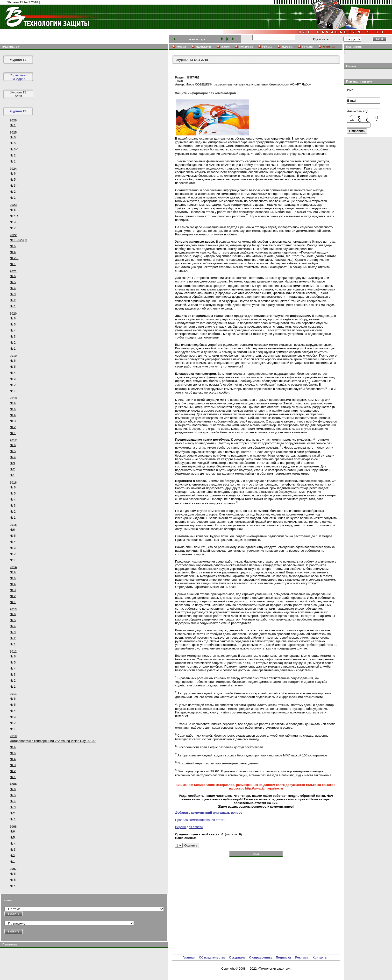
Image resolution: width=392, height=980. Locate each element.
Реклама (302, 957)
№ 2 (13, 155)
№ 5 (13, 143)
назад (256, 854)
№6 (12, 530)
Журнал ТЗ (18, 60)
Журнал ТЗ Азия (18, 94)
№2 (12, 469)
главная (181, 47)
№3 (12, 463)
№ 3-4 (14, 149)
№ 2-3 (14, 258)
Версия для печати (189, 827)
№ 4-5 (14, 216)
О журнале (237, 957)
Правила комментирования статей (200, 820)
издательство (204, 47)
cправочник (246, 47)
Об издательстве (212, 957)
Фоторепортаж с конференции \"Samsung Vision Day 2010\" (53, 741)
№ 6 (13, 137)
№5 (12, 837)
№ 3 (13, 222)
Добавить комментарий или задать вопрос (209, 813)
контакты (308, 47)
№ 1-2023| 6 (18, 240)
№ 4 (13, 252)
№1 (12, 475)
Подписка (283, 957)
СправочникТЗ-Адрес (18, 77)
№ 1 (13, 125)
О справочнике (261, 957)
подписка (287, 47)
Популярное (10, 945)
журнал (225, 47)
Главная (189, 957)
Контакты (320, 957)
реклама (267, 47)
